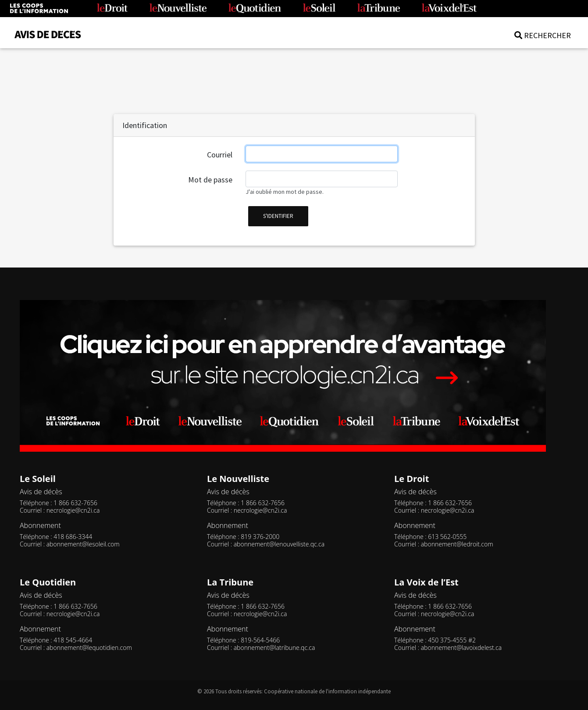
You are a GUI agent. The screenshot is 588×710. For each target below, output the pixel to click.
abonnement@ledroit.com (457, 544)
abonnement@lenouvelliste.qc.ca (279, 544)
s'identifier (278, 216)
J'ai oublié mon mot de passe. (285, 192)
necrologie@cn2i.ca (73, 510)
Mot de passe (210, 180)
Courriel (220, 155)
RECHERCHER (543, 35)
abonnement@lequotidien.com (89, 648)
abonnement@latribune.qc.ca (274, 648)
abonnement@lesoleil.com (83, 544)
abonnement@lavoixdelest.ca (461, 648)
